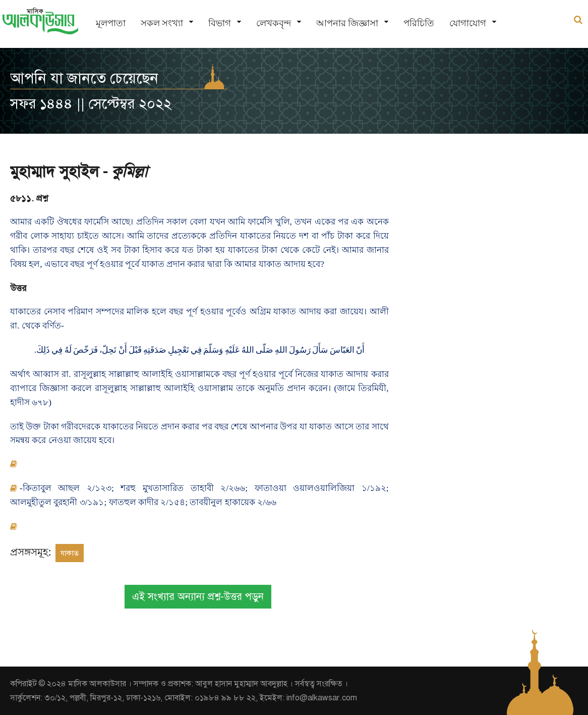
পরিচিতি (419, 23)
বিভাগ (220, 23)
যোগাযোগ (468, 23)
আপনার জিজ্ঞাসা (347, 23)
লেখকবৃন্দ (274, 23)
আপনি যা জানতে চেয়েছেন (84, 78)
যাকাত (70, 553)
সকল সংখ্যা (162, 23)
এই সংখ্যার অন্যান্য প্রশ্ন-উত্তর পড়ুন (198, 597)
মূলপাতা (111, 23)
